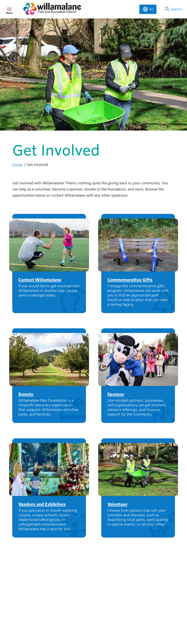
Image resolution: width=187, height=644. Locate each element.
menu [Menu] (9, 9)
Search (173, 9)
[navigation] (79, 9)
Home (17, 165)
